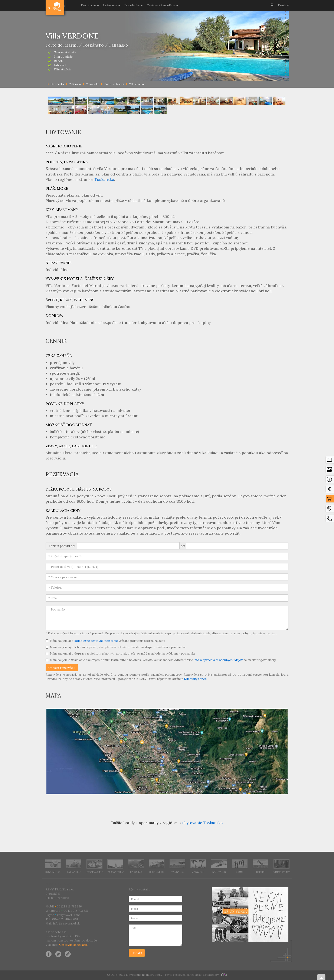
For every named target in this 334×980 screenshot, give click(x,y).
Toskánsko (91, 84)
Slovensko (157, 866)
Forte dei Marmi (113, 84)
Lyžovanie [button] (112, 5)
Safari (261, 866)
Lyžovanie (219, 866)
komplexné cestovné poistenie (96, 641)
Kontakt (284, 5)
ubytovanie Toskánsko (202, 823)
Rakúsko (136, 866)
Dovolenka (53, 866)
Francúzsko (116, 867)
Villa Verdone (136, 84)
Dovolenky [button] (133, 5)
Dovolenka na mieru (140, 975)
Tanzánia (177, 866)
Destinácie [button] (90, 5)
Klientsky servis (195, 679)
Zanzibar (198, 866)
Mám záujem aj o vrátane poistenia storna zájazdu (105, 641)
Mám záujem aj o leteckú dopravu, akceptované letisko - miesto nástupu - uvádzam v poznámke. (116, 647)
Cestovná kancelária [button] (162, 5)
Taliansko (73, 84)
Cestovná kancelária (73, 945)
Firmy (240, 866)
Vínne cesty (282, 866)
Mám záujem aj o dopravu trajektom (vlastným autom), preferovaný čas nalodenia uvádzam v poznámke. (121, 653)
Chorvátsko (95, 867)
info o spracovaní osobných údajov (218, 660)
